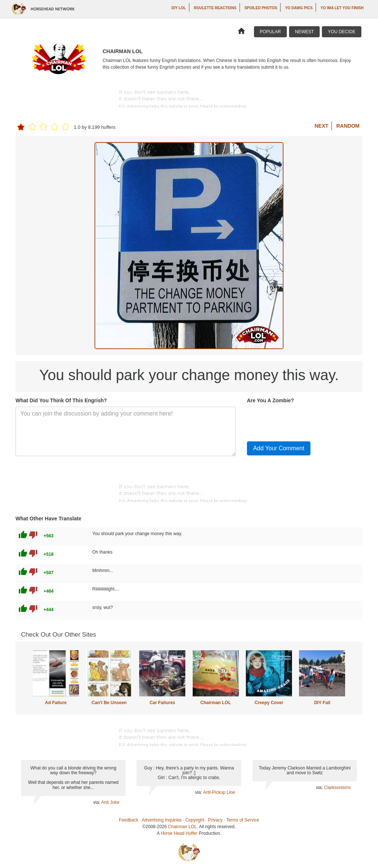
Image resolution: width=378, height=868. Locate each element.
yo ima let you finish (342, 8)
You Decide (342, 32)
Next (321, 126)
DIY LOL (178, 8)
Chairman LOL (216, 703)
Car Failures (162, 703)
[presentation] (303, 421)
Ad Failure (56, 703)
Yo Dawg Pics (299, 8)
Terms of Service (243, 820)
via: (97, 802)
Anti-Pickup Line (219, 792)
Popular (270, 32)
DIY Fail (322, 703)
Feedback (129, 820)
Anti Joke (110, 802)
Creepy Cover (269, 703)
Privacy (215, 820)
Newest (304, 32)
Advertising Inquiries (162, 820)
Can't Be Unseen (109, 703)
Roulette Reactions (215, 8)
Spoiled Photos (261, 8)
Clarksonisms (337, 788)
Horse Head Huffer (179, 833)
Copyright (195, 820)
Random (348, 126)
